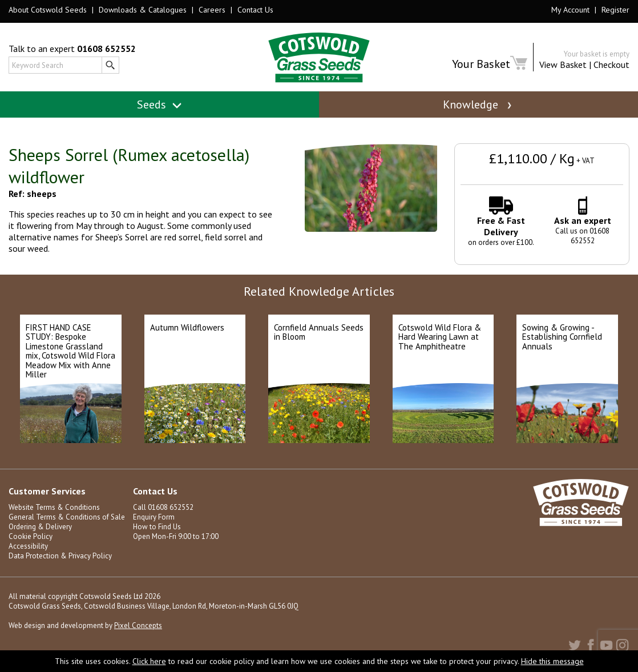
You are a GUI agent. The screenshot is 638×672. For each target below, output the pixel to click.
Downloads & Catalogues (143, 10)
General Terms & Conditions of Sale (67, 517)
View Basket (563, 65)
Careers (212, 10)
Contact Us (255, 10)
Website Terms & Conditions (54, 507)
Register (615, 10)
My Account (570, 10)
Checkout (611, 65)
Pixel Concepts (138, 625)
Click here (149, 661)
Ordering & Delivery (40, 527)
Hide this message (552, 661)
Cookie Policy (31, 536)
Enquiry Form (154, 517)
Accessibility (28, 546)
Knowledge (478, 104)
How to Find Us (157, 527)
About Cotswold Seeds (48, 10)
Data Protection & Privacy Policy (60, 556)
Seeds (159, 104)
